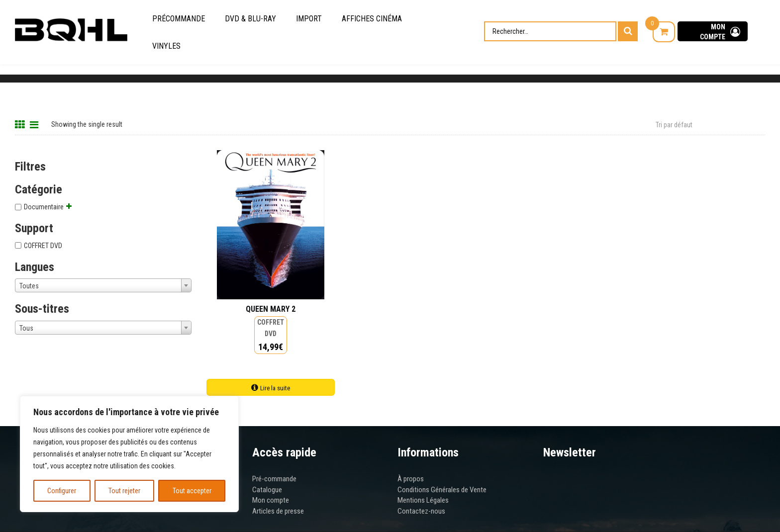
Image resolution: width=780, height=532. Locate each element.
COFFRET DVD (43, 246)
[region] (129, 454)
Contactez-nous (421, 511)
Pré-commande (274, 479)
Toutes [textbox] (29, 286)
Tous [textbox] (26, 328)
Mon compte (271, 500)
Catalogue (267, 490)
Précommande (179, 19)
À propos (411, 479)
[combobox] (103, 285)
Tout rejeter (124, 491)
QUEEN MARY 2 (271, 309)
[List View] (35, 124)
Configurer (62, 491)
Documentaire (44, 207)
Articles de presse (278, 511)
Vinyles (166, 46)
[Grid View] (21, 124)
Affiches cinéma (372, 19)
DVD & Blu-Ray (250, 19)
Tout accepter (192, 491)
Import (309, 19)
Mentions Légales (423, 500)
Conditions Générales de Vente (442, 490)
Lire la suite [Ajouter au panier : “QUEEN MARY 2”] (275, 388)
